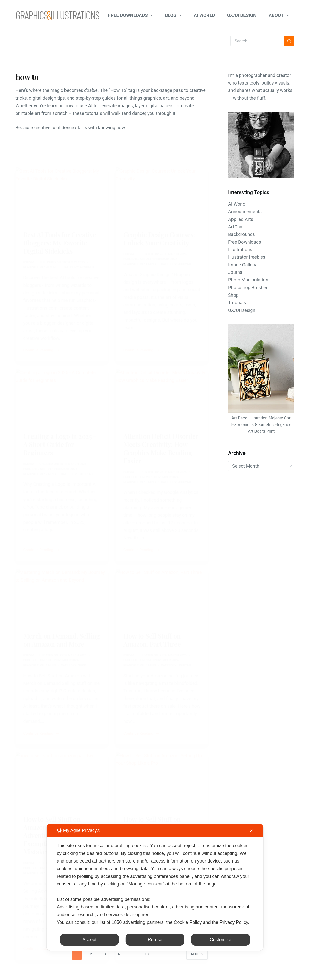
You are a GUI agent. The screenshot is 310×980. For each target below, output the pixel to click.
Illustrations (240, 249)
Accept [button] (89, 940)
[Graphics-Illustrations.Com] (58, 15)
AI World (204, 15)
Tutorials (237, 303)
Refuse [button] (155, 940)
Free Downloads (132, 15)
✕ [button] (251, 831)
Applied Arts (241, 219)
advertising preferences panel (160, 876)
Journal (236, 272)
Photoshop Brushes (248, 287)
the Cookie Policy (184, 922)
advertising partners (143, 922)
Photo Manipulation (248, 280)
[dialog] (155, 887)
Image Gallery (242, 265)
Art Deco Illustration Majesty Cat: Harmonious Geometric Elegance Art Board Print (261, 425)
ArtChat (236, 227)
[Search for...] (257, 41)
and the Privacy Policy (226, 922)
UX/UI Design (242, 15)
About (280, 15)
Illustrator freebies (247, 257)
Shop (233, 295)
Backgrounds (242, 234)
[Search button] (289, 41)
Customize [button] (221, 940)
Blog (174, 15)
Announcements (245, 212)
